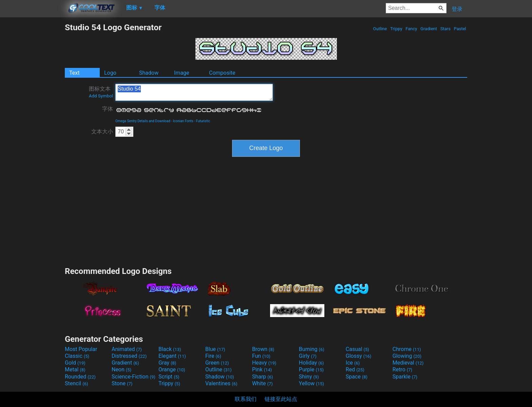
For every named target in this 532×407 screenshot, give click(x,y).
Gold (75, 363)
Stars (445, 29)
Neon (121, 369)
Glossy (359, 356)
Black (170, 349)
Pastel (460, 29)
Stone (122, 383)
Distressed (129, 356)
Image (182, 73)
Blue (215, 349)
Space (357, 377)
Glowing (407, 356)
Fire (213, 356)
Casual (357, 349)
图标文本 (101, 92)
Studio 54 (194, 92)
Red (355, 369)
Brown (263, 349)
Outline (380, 29)
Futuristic (203, 121)
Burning (312, 349)
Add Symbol (101, 96)
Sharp (263, 377)
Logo (110, 73)
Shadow (149, 73)
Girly (308, 356)
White (262, 383)
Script (169, 377)
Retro (402, 369)
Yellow (311, 383)
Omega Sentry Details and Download (143, 121)
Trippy (396, 29)
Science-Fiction (134, 377)
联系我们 (246, 399)
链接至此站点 (281, 399)
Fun (261, 356)
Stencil (76, 383)
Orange (172, 369)
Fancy (411, 29)
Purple (311, 369)
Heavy (264, 363)
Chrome (407, 349)
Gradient (429, 29)
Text (74, 73)
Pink (262, 369)
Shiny (309, 377)
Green (217, 363)
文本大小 (102, 132)
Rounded (80, 377)
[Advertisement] (32, 124)
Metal (75, 369)
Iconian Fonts (183, 121)
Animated (127, 349)
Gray (167, 363)
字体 (108, 109)
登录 (457, 9)
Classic (77, 356)
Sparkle (405, 377)
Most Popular (81, 349)
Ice (353, 363)
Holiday (311, 363)
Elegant (172, 356)
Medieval (408, 363)
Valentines (221, 383)
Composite (222, 73)
